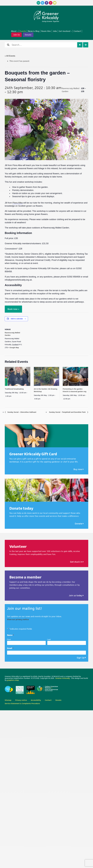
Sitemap (8, 700)
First (9, 640)
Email (10, 648)
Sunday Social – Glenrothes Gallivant (24, 412)
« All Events (10, 56)
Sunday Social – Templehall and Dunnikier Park (65, 412)
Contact (48, 700)
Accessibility (36, 700)
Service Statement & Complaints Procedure (22, 703)
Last (49, 640)
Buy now (79, 469)
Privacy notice (21, 700)
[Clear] (80, 45)
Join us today (76, 595)
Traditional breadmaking (14, 389)
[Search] (86, 45)
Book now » (13, 309)
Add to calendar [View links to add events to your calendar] (17, 319)
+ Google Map (14, 348)
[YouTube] (55, 3)
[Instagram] (51, 3)
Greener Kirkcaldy (47, 15)
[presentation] (18, 376)
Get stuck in (77, 562)
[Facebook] (47, 3)
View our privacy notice (18, 620)
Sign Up (81, 658)
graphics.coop (13, 680)
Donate (28, 35)
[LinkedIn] (42, 3)
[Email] (38, 3)
